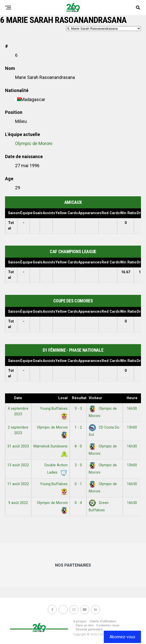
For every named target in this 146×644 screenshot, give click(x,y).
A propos (80, 621)
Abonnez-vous (122, 637)
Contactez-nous (108, 625)
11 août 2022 (18, 484)
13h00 (132, 427)
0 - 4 (78, 503)
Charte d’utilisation (103, 621)
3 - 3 (78, 409)
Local (63, 398)
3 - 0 (78, 465)
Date (18, 398)
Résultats (79, 398)
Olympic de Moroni (34, 143)
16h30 (132, 409)
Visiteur (95, 398)
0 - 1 (78, 484)
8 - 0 (78, 446)
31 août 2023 (18, 446)
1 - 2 (78, 427)
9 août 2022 (18, 503)
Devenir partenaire (89, 629)
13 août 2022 (18, 465)
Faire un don (85, 625)
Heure (132, 398)
